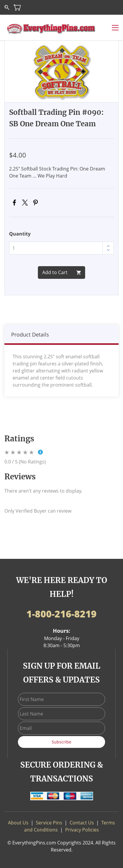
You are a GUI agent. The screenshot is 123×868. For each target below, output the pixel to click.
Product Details (30, 334)
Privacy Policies (82, 830)
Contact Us (82, 823)
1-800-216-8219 (61, 614)
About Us (18, 823)
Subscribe (61, 742)
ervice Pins (50, 823)
